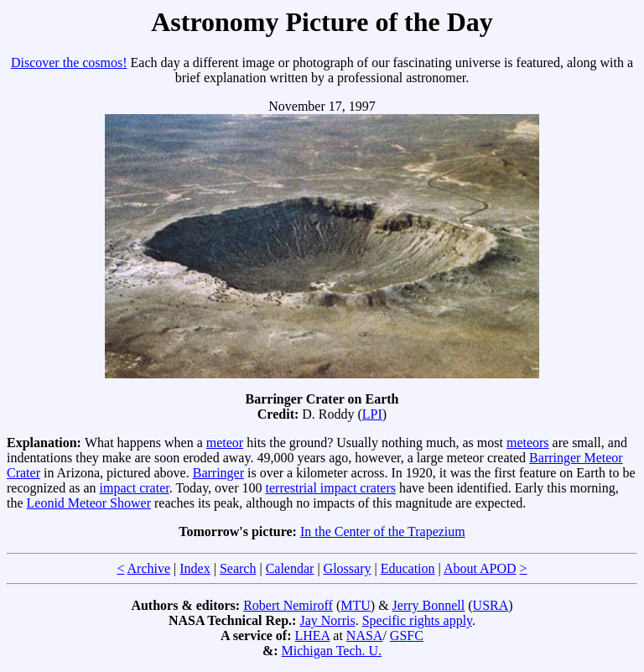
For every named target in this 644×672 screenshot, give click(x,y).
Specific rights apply (417, 620)
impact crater (135, 488)
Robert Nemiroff (288, 605)
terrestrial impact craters (331, 488)
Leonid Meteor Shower (89, 503)
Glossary (348, 568)
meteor (225, 443)
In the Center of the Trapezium (383, 531)
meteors (528, 443)
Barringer (218, 473)
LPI (372, 414)
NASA (365, 636)
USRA (491, 605)
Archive (149, 568)
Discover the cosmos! (69, 63)
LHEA (313, 636)
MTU (356, 605)
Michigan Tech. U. (332, 651)
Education (408, 568)
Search (238, 568)
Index (195, 568)
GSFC (407, 636)
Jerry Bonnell (429, 605)
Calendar (290, 568)
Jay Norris (327, 620)
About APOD (480, 568)
